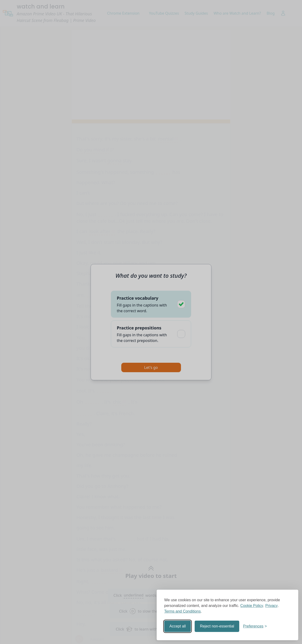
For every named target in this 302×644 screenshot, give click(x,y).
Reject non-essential (217, 626)
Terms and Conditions (182, 611)
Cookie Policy (252, 606)
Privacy (271, 606)
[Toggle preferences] (255, 626)
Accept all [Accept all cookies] (178, 626)
